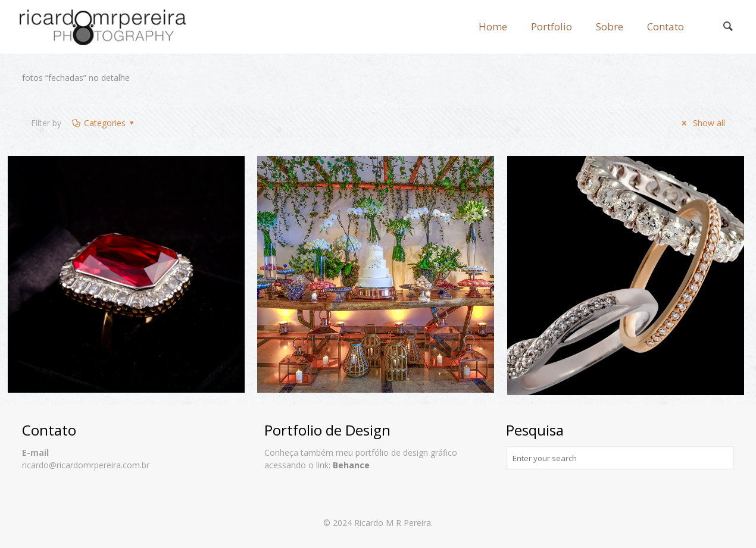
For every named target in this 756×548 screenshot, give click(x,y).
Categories (104, 123)
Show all (702, 123)
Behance (351, 465)
